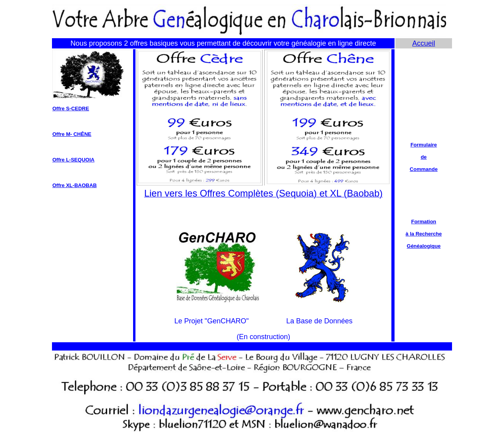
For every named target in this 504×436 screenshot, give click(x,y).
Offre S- (62, 109)
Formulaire (423, 145)
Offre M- (62, 134)
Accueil (424, 43)
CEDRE (80, 109)
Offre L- (62, 160)
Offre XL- (63, 185)
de (423, 157)
